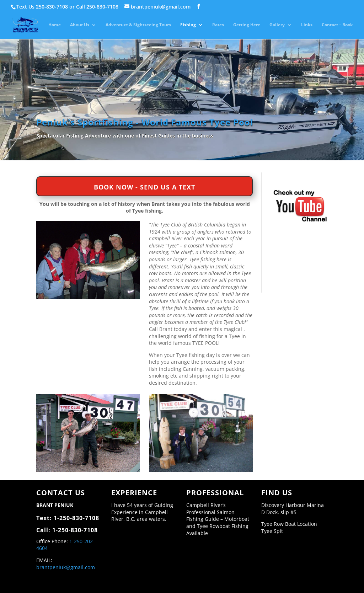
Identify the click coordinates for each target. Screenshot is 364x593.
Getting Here (247, 25)
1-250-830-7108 (76, 518)
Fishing (188, 25)
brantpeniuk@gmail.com (66, 567)
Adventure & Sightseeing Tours (138, 25)
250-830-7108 (52, 7)
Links (307, 25)
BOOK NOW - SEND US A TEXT (144, 187)
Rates (218, 25)
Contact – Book (337, 25)
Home (55, 25)
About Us (80, 25)
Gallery (277, 25)
